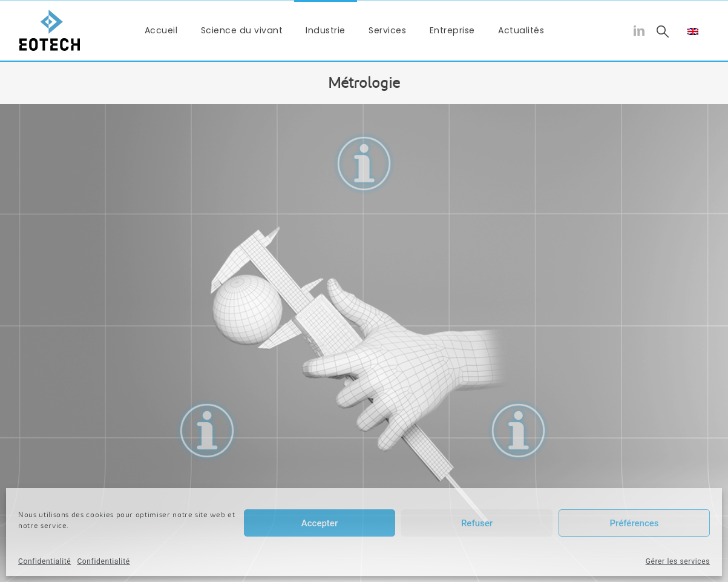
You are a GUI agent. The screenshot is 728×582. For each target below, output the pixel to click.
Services (387, 30)
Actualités (521, 30)
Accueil (161, 30)
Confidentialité (44, 561)
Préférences (634, 523)
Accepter (320, 523)
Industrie (326, 30)
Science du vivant (242, 30)
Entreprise (452, 30)
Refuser (477, 523)
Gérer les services (678, 561)
